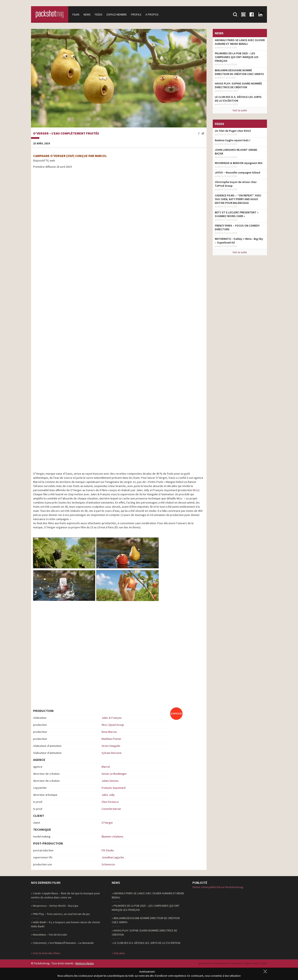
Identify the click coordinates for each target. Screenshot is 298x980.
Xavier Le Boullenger (114, 774)
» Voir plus (118, 953)
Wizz (196, 490)
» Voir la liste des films (46, 953)
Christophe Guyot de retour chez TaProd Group (236, 184)
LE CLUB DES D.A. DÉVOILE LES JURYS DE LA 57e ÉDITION (238, 99)
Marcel (106, 767)
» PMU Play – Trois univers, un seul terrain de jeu (60, 914)
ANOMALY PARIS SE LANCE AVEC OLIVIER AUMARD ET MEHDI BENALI (240, 42)
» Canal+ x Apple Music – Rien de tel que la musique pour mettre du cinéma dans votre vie (65, 895)
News (87, 14)
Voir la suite (240, 110)
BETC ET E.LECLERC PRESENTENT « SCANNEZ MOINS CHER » (237, 214)
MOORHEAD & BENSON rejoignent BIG (239, 163)
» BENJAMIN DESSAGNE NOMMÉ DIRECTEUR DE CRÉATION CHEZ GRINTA (146, 920)
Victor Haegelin (111, 746)
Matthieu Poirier (111, 739)
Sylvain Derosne (112, 753)
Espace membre (117, 14)
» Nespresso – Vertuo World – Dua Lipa (55, 906)
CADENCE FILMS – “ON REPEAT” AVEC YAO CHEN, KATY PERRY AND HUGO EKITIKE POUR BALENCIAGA (238, 199)
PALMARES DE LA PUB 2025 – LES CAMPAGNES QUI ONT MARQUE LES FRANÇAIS (237, 57)
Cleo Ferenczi (110, 802)
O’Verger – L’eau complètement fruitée (66, 133)
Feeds (99, 14)
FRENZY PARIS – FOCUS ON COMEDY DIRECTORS (237, 227)
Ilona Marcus (109, 732)
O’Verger (107, 823)
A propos (152, 14)
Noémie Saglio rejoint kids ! (233, 140)
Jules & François (112, 718)
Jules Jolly (108, 795)
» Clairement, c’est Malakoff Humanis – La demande (62, 943)
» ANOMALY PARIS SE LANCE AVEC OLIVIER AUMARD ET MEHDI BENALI (148, 895)
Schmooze (108, 864)
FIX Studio (108, 850)
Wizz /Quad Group (113, 725)
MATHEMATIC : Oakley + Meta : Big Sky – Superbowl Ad (239, 241)
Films (76, 14)
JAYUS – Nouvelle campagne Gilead (237, 172)
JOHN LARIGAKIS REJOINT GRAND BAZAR (236, 152)
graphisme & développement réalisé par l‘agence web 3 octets (233, 963)
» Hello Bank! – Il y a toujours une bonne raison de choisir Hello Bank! (66, 924)
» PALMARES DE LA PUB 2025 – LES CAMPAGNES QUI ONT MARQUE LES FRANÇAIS (145, 908)
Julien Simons (110, 781)
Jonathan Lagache (113, 857)
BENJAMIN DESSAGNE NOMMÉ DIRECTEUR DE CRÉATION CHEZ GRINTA (239, 72)
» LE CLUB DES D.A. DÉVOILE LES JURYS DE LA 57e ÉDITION (146, 943)
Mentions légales (85, 963)
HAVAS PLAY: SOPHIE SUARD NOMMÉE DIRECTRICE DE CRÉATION (238, 85)
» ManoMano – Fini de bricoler (49, 935)
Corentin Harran (111, 809)
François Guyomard (114, 788)
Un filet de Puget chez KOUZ (233, 131)
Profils (136, 14)
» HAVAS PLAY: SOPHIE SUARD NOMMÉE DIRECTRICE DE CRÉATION (144, 932)
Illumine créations (112, 836)
